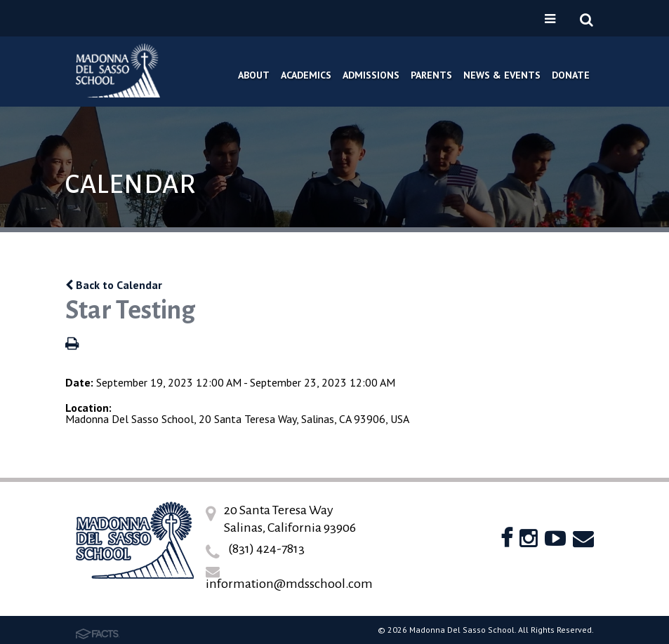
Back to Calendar (114, 285)
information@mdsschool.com (289, 584)
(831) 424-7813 (266, 549)
